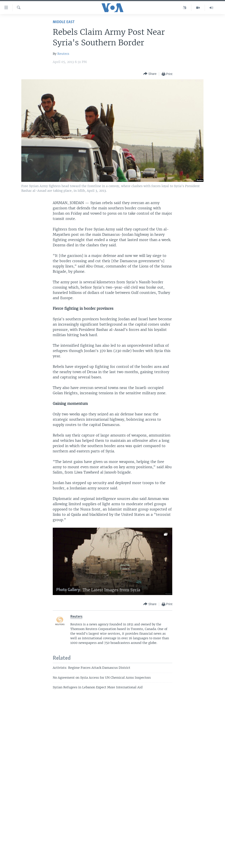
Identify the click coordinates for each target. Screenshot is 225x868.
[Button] (150, 74)
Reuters (63, 54)
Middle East (64, 22)
